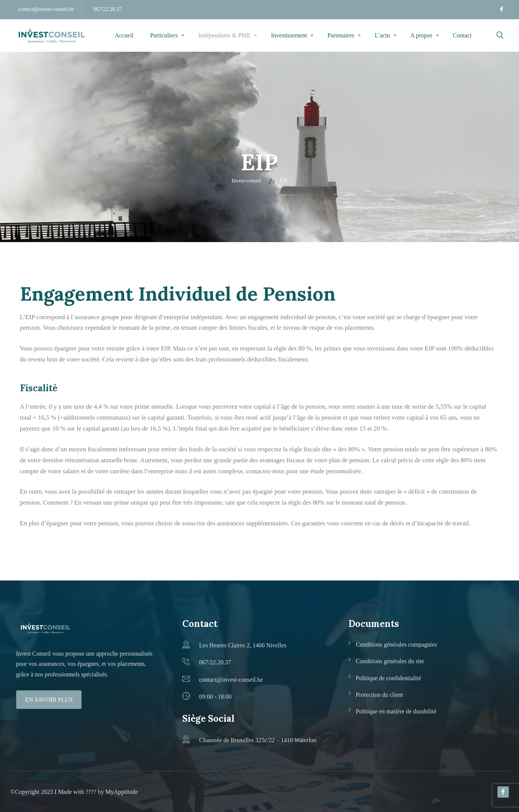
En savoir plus (49, 700)
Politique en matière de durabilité (396, 711)
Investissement (289, 35)
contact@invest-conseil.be (46, 9)
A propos (421, 35)
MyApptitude (122, 792)
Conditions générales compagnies (397, 645)
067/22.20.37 (108, 9)
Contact (462, 35)
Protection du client (380, 695)
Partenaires (341, 35)
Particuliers (164, 35)
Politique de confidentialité (389, 678)
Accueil (124, 35)
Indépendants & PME (224, 35)
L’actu (382, 35)
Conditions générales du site (390, 661)
